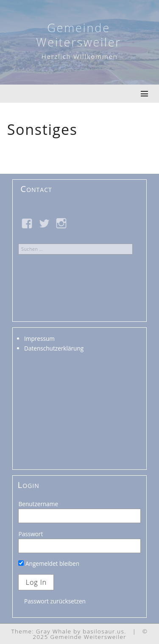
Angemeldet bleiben (49, 563)
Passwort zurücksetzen (55, 601)
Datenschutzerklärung (54, 348)
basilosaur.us (103, 631)
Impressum (39, 338)
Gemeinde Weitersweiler (78, 35)
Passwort (31, 534)
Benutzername (38, 504)
